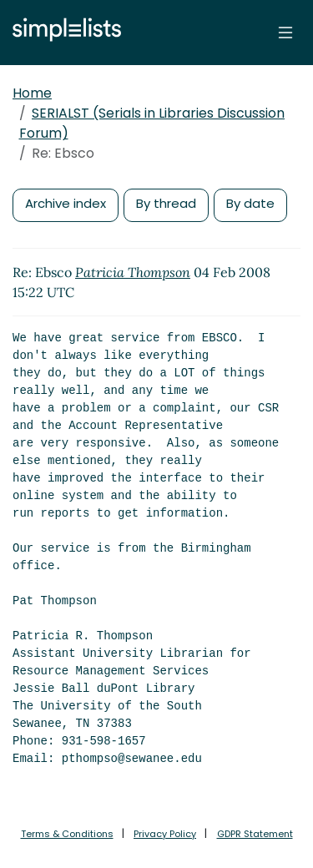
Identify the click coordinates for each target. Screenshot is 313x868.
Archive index (66, 203)
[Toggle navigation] (285, 33)
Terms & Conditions (67, 834)
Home (32, 93)
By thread (166, 203)
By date (250, 203)
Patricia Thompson (133, 272)
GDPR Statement (255, 834)
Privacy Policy (165, 834)
